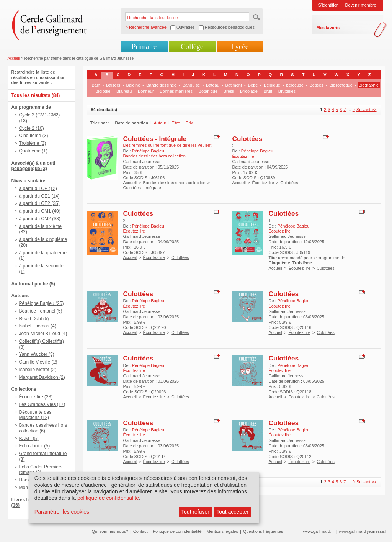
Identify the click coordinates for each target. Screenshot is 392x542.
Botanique (208, 91)
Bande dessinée (161, 85)
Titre (176, 123)
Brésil (229, 91)
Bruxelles (287, 91)
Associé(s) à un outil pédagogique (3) (34, 166)
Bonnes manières (176, 91)
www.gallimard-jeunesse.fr (363, 531)
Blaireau (124, 91)
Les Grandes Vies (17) (42, 404)
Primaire (144, 47)
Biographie (369, 85)
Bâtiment (234, 85)
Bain (96, 85)
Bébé (253, 85)
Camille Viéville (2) (38, 362)
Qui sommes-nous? (110, 531)
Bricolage (249, 91)
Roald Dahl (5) (34, 319)
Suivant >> (367, 110)
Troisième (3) (33, 143)
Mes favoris (328, 28)
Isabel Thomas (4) (38, 326)
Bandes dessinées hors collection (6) (43, 428)
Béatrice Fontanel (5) (41, 311)
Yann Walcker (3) (37, 354)
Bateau (213, 85)
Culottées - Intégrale (155, 139)
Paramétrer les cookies (62, 512)
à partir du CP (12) (38, 188)
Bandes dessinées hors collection (174, 183)
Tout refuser (195, 512)
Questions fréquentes (263, 531)
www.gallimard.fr (319, 531)
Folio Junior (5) (35, 446)
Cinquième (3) (34, 136)
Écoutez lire (263, 183)
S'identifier (328, 5)
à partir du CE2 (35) (39, 203)
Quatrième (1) (33, 151)
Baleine (133, 85)
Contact (140, 531)
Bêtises (317, 85)
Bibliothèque (341, 85)
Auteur (160, 123)
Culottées (247, 139)
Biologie (103, 91)
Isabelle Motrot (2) (38, 370)
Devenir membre (361, 5)
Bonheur (146, 91)
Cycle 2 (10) (32, 128)
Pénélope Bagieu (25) (42, 303)
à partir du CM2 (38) (40, 219)
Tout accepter (232, 512)
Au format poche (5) (33, 284)
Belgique (272, 85)
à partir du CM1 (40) (40, 211)
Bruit (268, 91)
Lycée (240, 47)
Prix (189, 123)
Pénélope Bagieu (148, 151)
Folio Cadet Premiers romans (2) (41, 470)
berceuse (295, 85)
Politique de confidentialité (177, 531)
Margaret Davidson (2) (42, 377)
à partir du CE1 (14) (39, 196)
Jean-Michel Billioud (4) (43, 334)
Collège (192, 47)
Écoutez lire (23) (36, 397)
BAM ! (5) (29, 439)
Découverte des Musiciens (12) (35, 415)
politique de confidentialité (108, 498)
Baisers (113, 85)
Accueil (14, 58)
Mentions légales (222, 531)
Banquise (191, 85)
